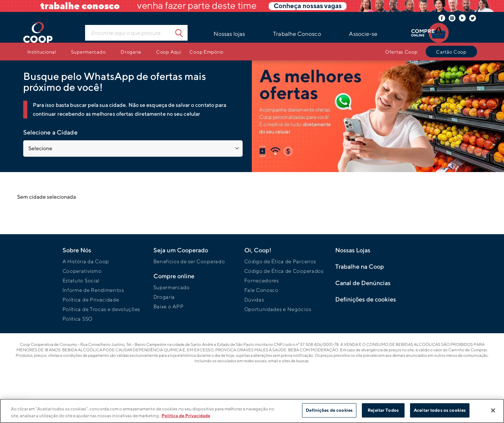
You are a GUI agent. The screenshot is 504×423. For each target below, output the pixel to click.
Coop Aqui (169, 52)
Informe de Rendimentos (93, 290)
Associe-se (363, 34)
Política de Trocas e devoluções (101, 309)
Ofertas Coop (401, 52)
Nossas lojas (229, 34)
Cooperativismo (82, 271)
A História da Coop (86, 261)
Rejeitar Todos (383, 410)
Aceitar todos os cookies (440, 410)
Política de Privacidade (91, 300)
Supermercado (88, 52)
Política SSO (78, 319)
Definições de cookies (329, 410)
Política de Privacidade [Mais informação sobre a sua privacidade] (186, 416)
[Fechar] (493, 410)
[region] (252, 411)
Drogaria (131, 52)
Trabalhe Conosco (297, 34)
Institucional (42, 52)
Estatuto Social (81, 280)
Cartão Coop (451, 52)
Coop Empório (206, 52)
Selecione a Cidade (50, 132)
